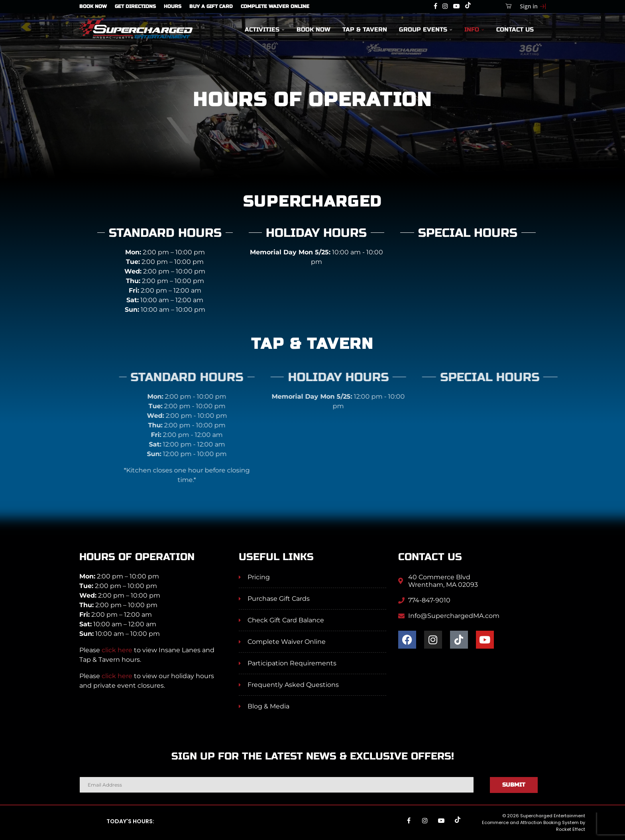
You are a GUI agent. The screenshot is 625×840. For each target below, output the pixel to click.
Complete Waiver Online (275, 6)
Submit (514, 785)
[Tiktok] (468, 6)
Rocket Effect (571, 829)
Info (472, 29)
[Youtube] (456, 6)
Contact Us (515, 29)
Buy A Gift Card (211, 6)
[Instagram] (445, 6)
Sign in (529, 6)
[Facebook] (435, 6)
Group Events (423, 29)
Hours (173, 6)
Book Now (93, 6)
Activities (262, 29)
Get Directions (135, 6)
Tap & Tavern (365, 29)
